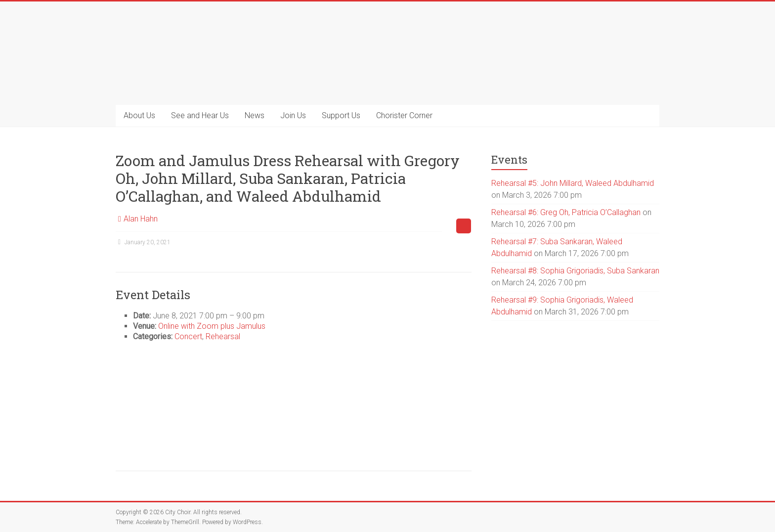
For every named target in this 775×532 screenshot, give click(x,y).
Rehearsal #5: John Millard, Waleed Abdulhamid (573, 183)
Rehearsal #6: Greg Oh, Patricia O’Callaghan (566, 212)
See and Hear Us (200, 115)
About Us (139, 115)
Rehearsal (223, 336)
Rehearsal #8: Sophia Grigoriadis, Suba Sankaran (575, 271)
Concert (188, 336)
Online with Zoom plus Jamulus (212, 326)
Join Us (293, 115)
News (255, 115)
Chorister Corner (404, 115)
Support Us (341, 115)
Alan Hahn (141, 219)
